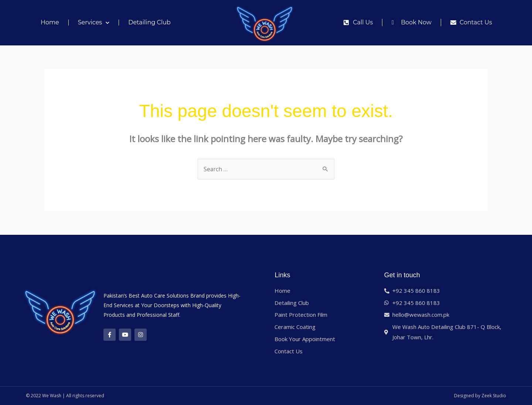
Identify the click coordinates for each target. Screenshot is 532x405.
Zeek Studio (494, 396)
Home (50, 22)
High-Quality (207, 305)
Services (94, 23)
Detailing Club (149, 22)
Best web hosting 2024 (293, 396)
